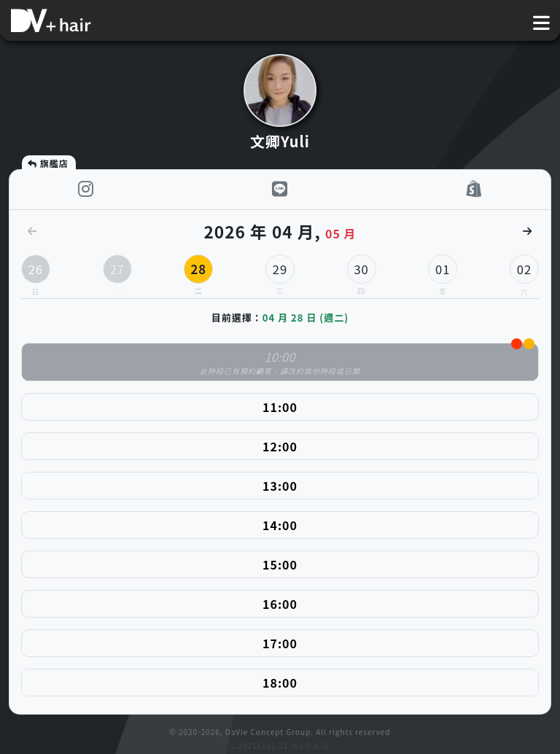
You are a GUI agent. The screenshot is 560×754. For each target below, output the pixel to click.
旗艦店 (47, 163)
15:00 (280, 564)
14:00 (280, 525)
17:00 (280, 643)
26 (36, 269)
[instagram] (86, 190)
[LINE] (280, 190)
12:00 (280, 446)
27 (117, 272)
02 (524, 269)
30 (362, 272)
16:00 (280, 604)
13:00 (280, 486)
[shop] (475, 190)
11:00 (280, 407)
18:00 (280, 683)
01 (443, 272)
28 (198, 272)
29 (280, 272)
